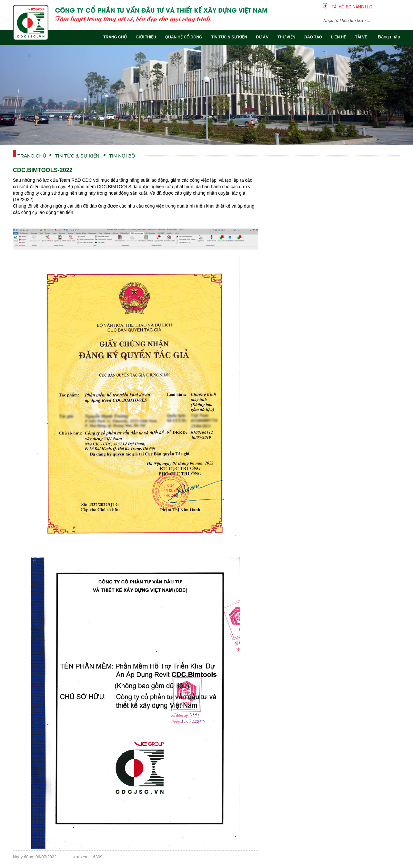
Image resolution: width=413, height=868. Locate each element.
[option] (206, 95)
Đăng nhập (389, 37)
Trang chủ (32, 155)
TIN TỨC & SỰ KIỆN (77, 155)
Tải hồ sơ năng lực (352, 6)
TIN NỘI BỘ (122, 155)
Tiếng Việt (387, 6)
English (396, 6)
